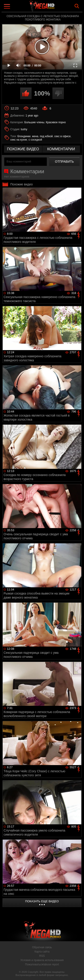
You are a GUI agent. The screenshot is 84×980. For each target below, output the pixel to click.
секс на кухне (19, 140)
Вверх (77, 972)
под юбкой (46, 136)
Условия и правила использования (42, 960)
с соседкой (35, 140)
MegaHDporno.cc (54, 8)
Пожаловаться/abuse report (42, 964)
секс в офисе (62, 136)
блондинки (24, 136)
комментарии (61, 149)
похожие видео (23, 149)
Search (77, 6)
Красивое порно (56, 122)
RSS (42, 956)
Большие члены (34, 122)
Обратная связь (42, 947)
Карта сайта (42, 952)
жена (35, 136)
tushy (24, 129)
